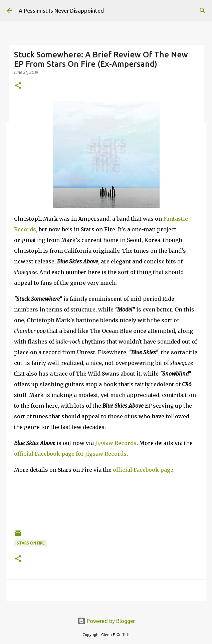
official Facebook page (143, 470)
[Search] (203, 11)
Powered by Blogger (106, 621)
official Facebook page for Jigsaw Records (70, 454)
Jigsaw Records (116, 443)
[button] (18, 86)
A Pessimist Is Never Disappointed (61, 11)
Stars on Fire (31, 543)
